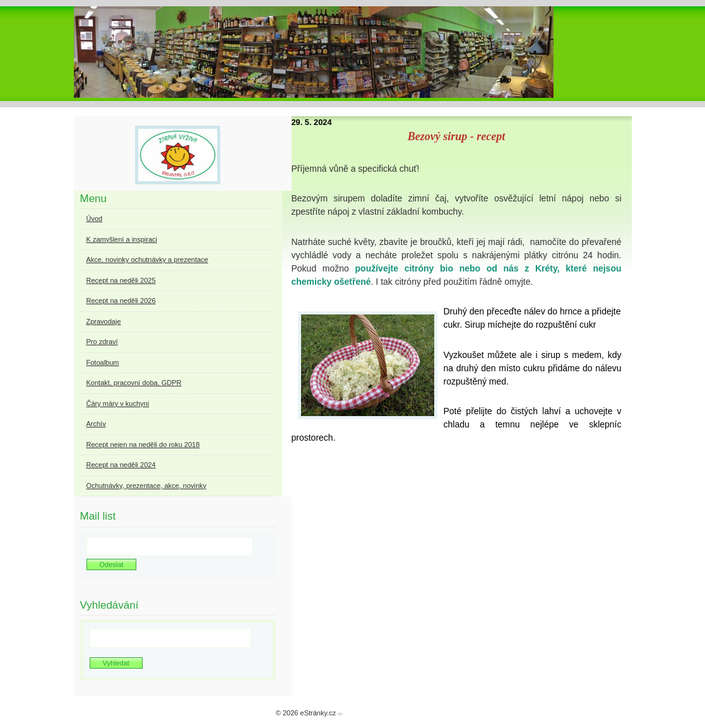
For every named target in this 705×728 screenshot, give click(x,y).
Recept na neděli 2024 (121, 465)
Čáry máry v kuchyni (118, 403)
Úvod (95, 218)
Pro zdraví (102, 342)
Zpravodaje (104, 321)
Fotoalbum (103, 362)
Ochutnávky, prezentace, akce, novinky (147, 486)
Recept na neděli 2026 (121, 301)
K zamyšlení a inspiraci (122, 239)
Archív (96, 424)
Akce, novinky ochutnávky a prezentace (147, 260)
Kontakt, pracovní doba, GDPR (134, 383)
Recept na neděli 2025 (121, 280)
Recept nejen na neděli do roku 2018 (143, 445)
